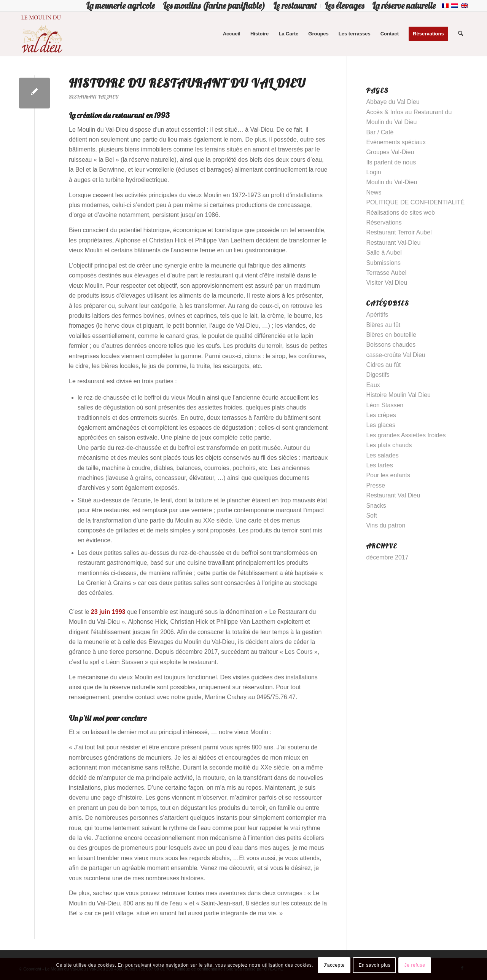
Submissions (383, 263)
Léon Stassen (385, 405)
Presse (376, 485)
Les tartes (379, 465)
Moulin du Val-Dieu (392, 182)
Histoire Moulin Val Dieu (398, 395)
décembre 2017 (387, 557)
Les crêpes (381, 415)
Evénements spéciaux (396, 142)
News (374, 192)
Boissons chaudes (391, 345)
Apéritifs (377, 315)
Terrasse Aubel (386, 273)
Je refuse (415, 965)
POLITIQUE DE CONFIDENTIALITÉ (415, 202)
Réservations (384, 222)
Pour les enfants (388, 475)
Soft (371, 515)
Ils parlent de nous (391, 162)
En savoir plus (374, 965)
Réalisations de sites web (400, 213)
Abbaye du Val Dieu (393, 102)
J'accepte (334, 965)
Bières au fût (383, 325)
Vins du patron (386, 525)
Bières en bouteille (391, 335)
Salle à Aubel (384, 253)
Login (373, 172)
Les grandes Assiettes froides (406, 435)
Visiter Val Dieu (387, 283)
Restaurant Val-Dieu (393, 243)
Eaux (373, 385)
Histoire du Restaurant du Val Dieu (187, 83)
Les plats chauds (389, 445)
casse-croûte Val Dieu (395, 355)
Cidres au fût (383, 365)
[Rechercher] (461, 34)
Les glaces (381, 425)
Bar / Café (380, 132)
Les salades (382, 455)
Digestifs (378, 375)
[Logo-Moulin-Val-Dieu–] (41, 34)
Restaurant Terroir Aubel (399, 232)
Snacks (376, 506)
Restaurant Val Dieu (94, 97)
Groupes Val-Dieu (390, 152)
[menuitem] (121, 6)
